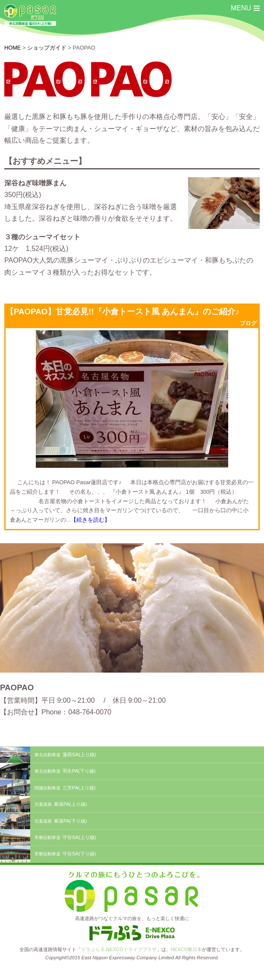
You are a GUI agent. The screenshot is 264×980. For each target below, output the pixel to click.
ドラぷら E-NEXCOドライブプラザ (119, 949)
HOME (13, 48)
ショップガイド (47, 48)
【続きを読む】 (90, 520)
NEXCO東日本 (187, 949)
